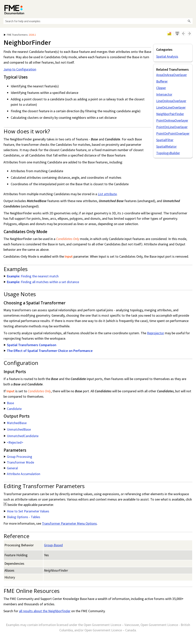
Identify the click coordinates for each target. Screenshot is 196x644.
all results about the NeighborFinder (45, 611)
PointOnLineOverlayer (172, 127)
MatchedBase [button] (15, 423)
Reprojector (156, 333)
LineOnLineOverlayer (171, 107)
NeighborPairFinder (170, 114)
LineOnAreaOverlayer (171, 101)
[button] (189, 21)
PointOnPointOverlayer (173, 133)
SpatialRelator (166, 146)
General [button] (11, 468)
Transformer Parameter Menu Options (69, 523)
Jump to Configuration (20, 69)
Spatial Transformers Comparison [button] (30, 345)
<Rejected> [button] (13, 442)
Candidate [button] (13, 409)
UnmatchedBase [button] (17, 429)
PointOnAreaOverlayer (172, 120)
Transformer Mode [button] (19, 462)
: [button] (20, 35)
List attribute (107, 194)
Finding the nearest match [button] (31, 276)
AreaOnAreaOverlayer (171, 75)
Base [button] (9, 403)
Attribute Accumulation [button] (22, 474)
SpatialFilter (165, 140)
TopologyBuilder (168, 153)
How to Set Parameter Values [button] (27, 511)
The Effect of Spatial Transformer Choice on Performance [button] (48, 351)
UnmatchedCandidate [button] (21, 436)
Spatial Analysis (167, 56)
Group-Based (53, 545)
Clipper (161, 88)
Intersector (164, 94)
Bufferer (162, 81)
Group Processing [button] (18, 457)
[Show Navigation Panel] (190, 9)
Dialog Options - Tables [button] (22, 517)
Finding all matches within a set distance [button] (41, 282)
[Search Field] (98, 21)
